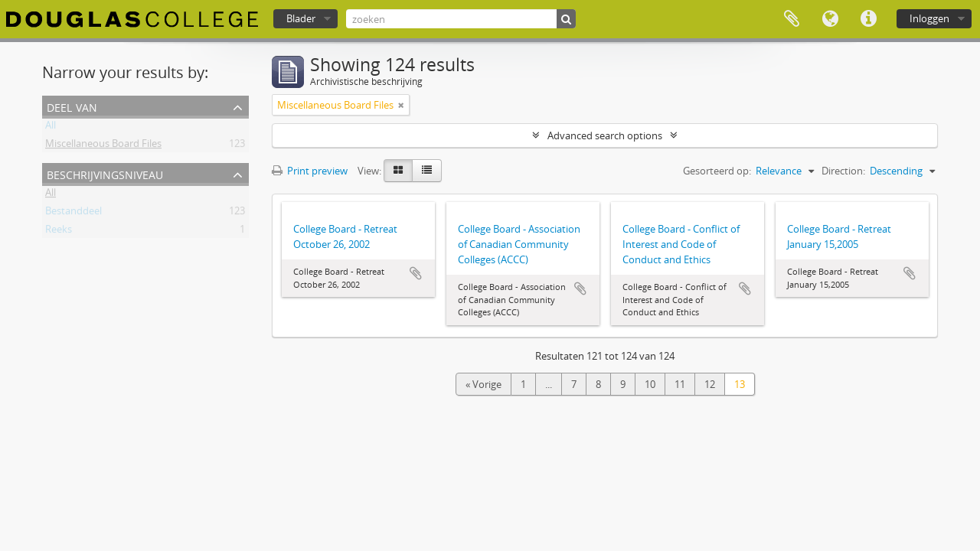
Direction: (843, 171)
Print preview (310, 171)
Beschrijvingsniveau (105, 173)
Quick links (868, 19)
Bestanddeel (73, 214)
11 (680, 384)
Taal (830, 19)
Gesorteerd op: (717, 171)
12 (710, 384)
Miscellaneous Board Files (103, 146)
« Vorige (483, 384)
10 (650, 384)
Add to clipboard (416, 273)
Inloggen (929, 18)
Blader (301, 18)
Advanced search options (605, 135)
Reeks (59, 232)
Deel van (72, 106)
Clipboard (792, 19)
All (51, 128)
